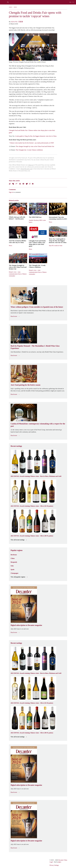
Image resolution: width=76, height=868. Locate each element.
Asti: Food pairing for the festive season (26, 385)
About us (31, 165)
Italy (12, 566)
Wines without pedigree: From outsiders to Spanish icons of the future (37, 307)
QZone (20, 184)
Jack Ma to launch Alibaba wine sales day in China (18, 242)
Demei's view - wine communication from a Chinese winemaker (18, 274)
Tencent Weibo (17, 184)
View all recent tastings (19, 540)
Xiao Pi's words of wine (56, 246)
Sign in (11, 192)
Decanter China (38, 2)
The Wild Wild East (35, 217)
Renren (23, 184)
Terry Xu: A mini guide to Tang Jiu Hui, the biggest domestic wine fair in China (58, 241)
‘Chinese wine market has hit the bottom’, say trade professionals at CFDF (32, 143)
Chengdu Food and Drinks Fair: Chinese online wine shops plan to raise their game (37, 243)
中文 (73, 2)
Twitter (27, 184)
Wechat (13, 184)
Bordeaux (14, 555)
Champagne (15, 573)
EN (70, 2)
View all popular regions (19, 577)
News (15, 7)
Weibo (10, 184)
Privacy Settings (54, 865)
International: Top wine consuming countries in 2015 (58, 218)
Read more (15, 316)
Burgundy (14, 562)
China (13, 558)
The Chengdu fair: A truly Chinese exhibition (29, 150)
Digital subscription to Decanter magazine (26, 625)
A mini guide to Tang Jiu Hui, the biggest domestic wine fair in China (36, 136)
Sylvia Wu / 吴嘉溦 (17, 22)
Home (10, 7)
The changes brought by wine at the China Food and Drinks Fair (35, 146)
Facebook (30, 184)
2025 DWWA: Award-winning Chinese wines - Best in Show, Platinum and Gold (36, 476)
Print (33, 184)
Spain (13, 569)
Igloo (60, 862)
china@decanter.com (26, 169)
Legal (51, 862)
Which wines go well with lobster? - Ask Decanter (17, 218)
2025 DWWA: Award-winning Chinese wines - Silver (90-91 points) (32, 536)
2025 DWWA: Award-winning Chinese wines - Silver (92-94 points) (32, 506)
